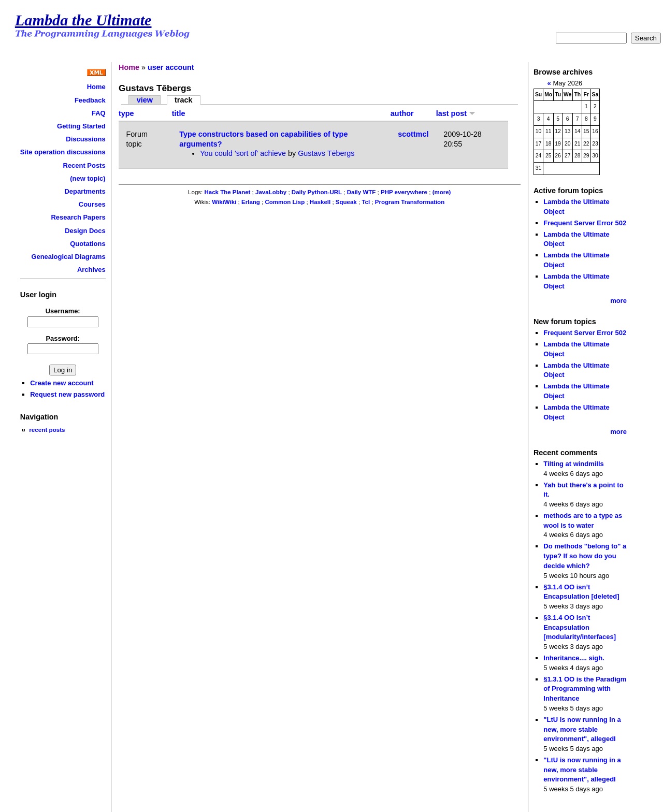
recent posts (47, 430)
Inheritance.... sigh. (574, 658)
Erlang (251, 202)
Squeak (346, 202)
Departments (85, 191)
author (402, 113)
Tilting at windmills (573, 464)
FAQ (99, 113)
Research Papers (78, 217)
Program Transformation (410, 202)
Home (96, 87)
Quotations (88, 244)
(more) (442, 192)
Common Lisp (285, 202)
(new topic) (88, 178)
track (183, 100)
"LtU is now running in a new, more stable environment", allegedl (582, 729)
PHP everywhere (404, 192)
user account (171, 67)
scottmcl (413, 134)
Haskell (320, 202)
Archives (91, 270)
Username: (63, 311)
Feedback (90, 100)
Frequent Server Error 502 (585, 223)
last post (456, 113)
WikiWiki (224, 202)
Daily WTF (362, 192)
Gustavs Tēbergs (326, 153)
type (126, 113)
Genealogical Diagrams (68, 257)
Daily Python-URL (317, 192)
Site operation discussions (63, 152)
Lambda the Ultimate (83, 20)
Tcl (366, 202)
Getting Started (81, 126)
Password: (63, 338)
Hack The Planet (227, 192)
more (618, 301)
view (145, 100)
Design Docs (85, 231)
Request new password (67, 394)
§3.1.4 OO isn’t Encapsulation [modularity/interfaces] (580, 627)
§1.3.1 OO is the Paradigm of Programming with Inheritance (585, 689)
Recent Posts (84, 165)
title (179, 113)
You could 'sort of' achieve (243, 153)
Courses (92, 204)
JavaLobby (271, 192)
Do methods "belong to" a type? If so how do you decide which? (585, 556)
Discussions (85, 139)
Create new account (62, 383)
